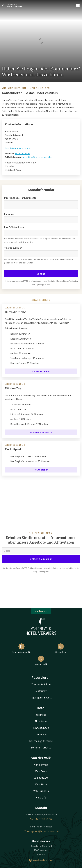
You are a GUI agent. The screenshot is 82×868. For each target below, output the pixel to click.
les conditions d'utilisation (68, 281)
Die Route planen (41, 371)
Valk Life (41, 797)
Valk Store (41, 784)
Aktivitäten (41, 721)
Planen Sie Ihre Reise (41, 432)
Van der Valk (41, 661)
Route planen (41, 470)
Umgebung (41, 734)
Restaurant (41, 691)
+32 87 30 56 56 (22, 153)
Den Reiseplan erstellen (17, 148)
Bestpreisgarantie (21, 648)
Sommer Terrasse (41, 747)
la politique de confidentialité (44, 281)
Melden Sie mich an (41, 559)
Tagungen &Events (41, 697)
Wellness (41, 715)
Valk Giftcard (41, 778)
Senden (41, 274)
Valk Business (41, 791)
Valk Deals (41, 771)
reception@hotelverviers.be (37, 157)
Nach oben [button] (41, 611)
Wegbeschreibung (41, 860)
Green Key (61, 648)
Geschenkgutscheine (41, 741)
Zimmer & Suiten (41, 684)
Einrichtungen (41, 728)
